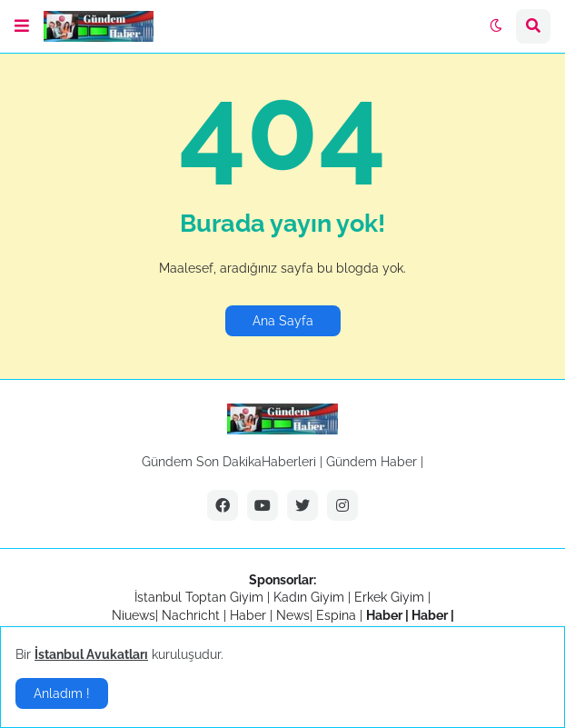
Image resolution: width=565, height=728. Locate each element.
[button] (22, 26)
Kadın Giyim (309, 597)
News (293, 615)
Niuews (134, 615)
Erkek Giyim (389, 597)
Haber (250, 615)
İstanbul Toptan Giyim (199, 597)
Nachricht (193, 615)
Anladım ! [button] (62, 693)
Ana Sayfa (283, 321)
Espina (336, 615)
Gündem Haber (372, 462)
